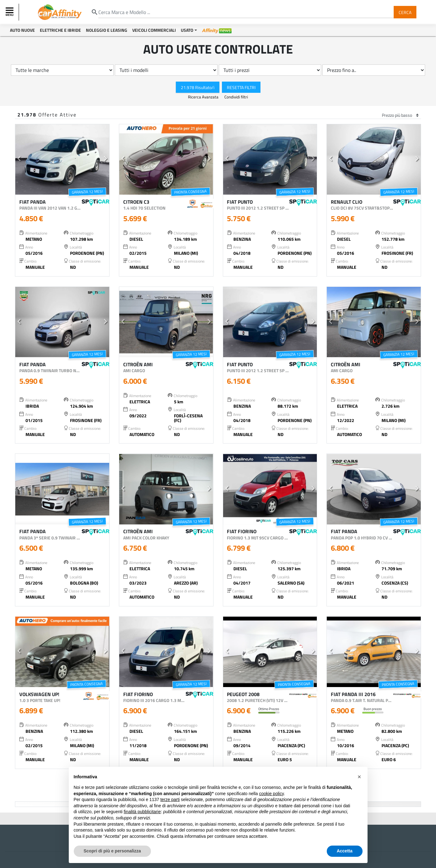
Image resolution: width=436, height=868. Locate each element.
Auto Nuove (22, 30)
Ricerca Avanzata (204, 97)
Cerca (405, 12)
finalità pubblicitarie (142, 812)
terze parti (170, 799)
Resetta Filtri (241, 87)
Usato (187, 30)
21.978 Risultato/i (198, 87)
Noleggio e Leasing (107, 30)
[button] (19, 159)
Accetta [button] (345, 851)
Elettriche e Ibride (60, 30)
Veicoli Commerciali (154, 30)
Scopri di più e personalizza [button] (112, 851)
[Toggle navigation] (10, 12)
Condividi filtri (236, 97)
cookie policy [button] (271, 794)
